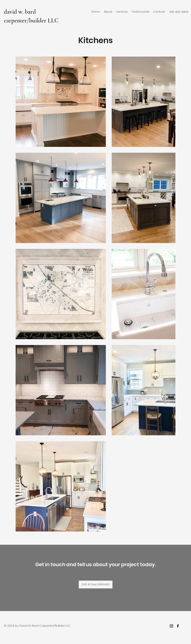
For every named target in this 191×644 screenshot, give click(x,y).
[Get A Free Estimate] (96, 585)
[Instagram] (171, 626)
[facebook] (178, 626)
